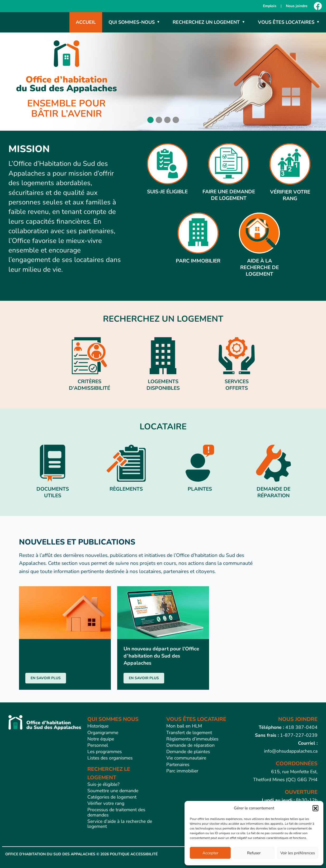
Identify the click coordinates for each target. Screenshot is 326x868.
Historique (98, 726)
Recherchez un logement (206, 22)
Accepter (210, 853)
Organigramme (103, 733)
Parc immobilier (182, 771)
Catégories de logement (112, 797)
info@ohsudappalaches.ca (291, 751)
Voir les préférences (298, 853)
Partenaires (178, 764)
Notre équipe (101, 739)
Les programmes (105, 752)
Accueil (86, 22)
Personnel (98, 745)
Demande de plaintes (188, 752)
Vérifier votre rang (106, 803)
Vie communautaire (186, 758)
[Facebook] (318, 6)
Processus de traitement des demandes (116, 812)
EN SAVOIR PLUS (46, 678)
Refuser (254, 853)
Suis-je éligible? (103, 784)
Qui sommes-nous (132, 22)
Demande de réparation (190, 745)
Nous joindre (297, 6)
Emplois (270, 6)
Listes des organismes (110, 758)
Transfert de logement (189, 733)
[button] (315, 808)
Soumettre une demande (113, 791)
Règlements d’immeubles (192, 739)
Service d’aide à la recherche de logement (120, 824)
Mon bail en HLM (184, 726)
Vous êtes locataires (286, 22)
